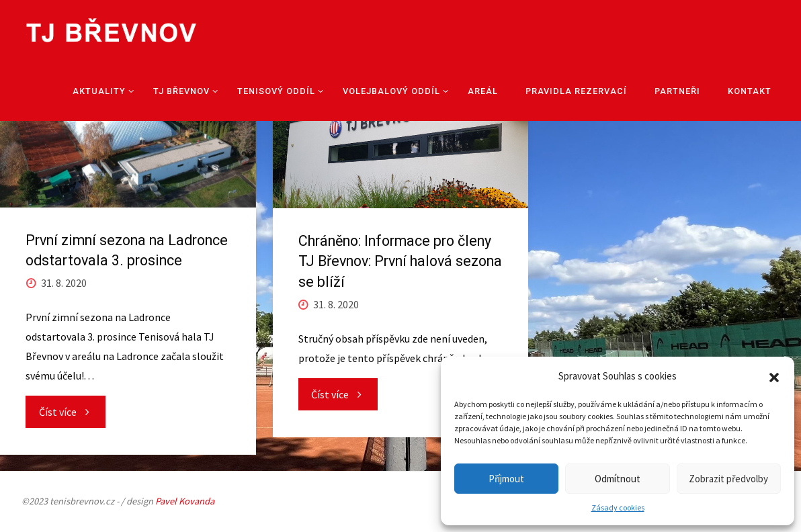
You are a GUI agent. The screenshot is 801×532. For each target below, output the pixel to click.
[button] (774, 376)
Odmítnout (618, 479)
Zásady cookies (618, 507)
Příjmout (506, 479)
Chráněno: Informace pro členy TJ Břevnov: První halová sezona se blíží (400, 261)
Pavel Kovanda (185, 501)
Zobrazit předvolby (728, 479)
